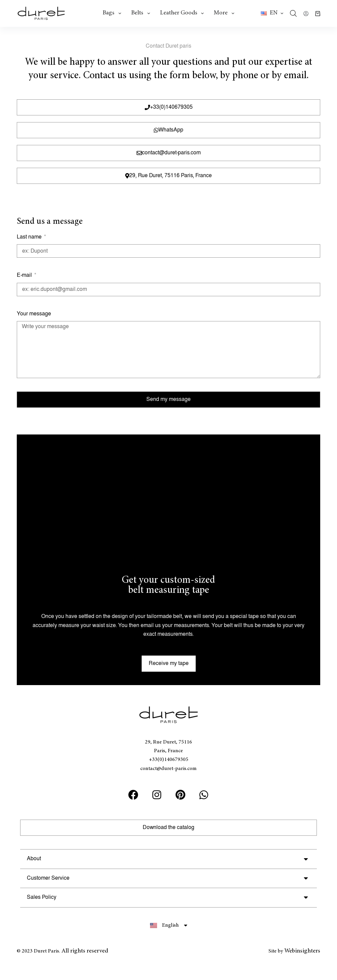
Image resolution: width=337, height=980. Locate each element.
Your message (34, 314)
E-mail (25, 275)
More (225, 13)
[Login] (306, 14)
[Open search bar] (293, 13)
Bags (113, 13)
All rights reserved (85, 951)
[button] (272, 13)
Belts (142, 13)
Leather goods (183, 13)
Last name (30, 237)
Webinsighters (302, 951)
